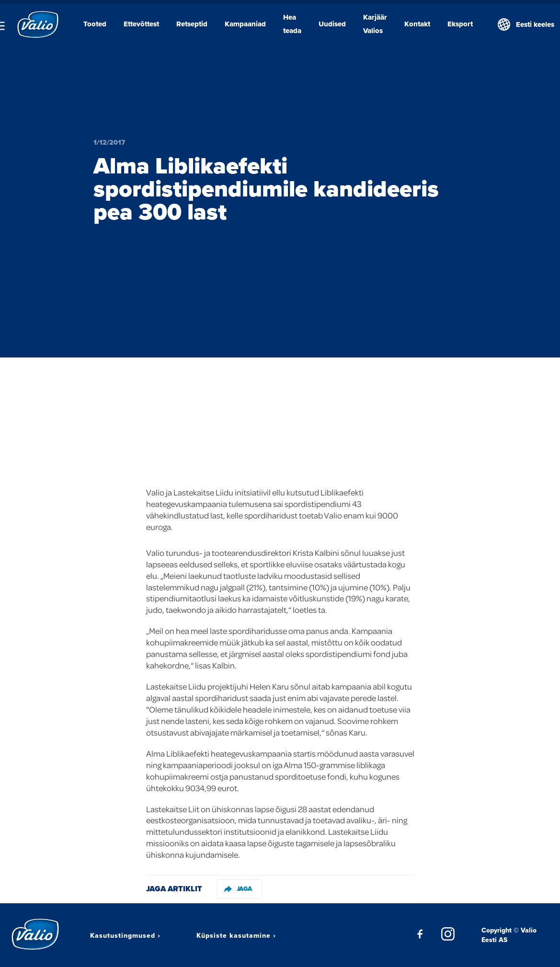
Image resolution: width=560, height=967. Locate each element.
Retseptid (192, 24)
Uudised (332, 24)
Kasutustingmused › (125, 935)
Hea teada (292, 24)
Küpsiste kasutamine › (236, 935)
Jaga (238, 889)
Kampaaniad (245, 24)
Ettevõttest (141, 24)
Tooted (95, 24)
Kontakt (417, 24)
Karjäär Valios (375, 24)
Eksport (460, 24)
